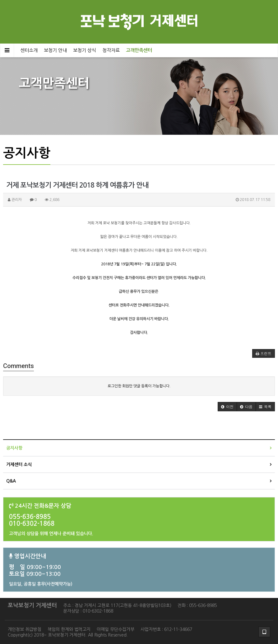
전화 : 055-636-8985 (197, 605)
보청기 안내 (55, 50)
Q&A (11, 481)
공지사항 (14, 448)
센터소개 (29, 50)
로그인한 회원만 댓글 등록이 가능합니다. (139, 386)
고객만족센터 (139, 50)
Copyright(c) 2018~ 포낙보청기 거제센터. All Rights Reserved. (68, 635)
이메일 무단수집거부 (116, 629)
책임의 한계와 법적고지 (69, 629)
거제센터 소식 (19, 464)
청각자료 (111, 50)
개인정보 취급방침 (25, 629)
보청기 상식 (85, 50)
